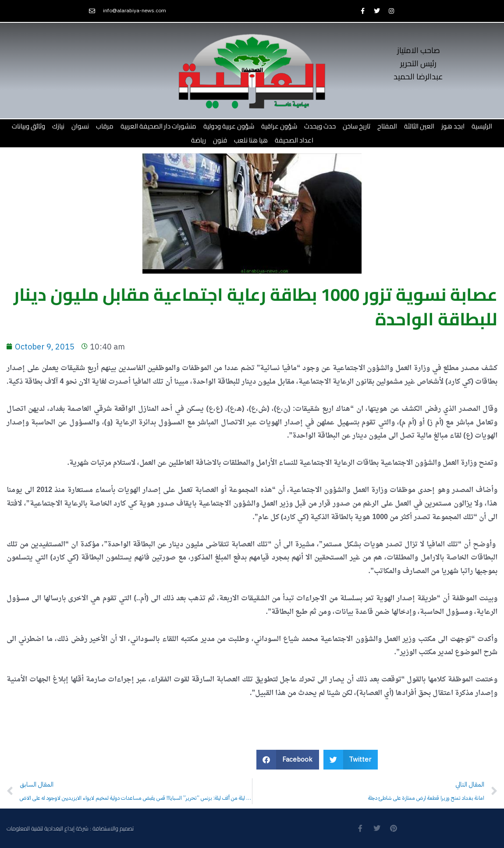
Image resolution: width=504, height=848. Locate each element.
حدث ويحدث (320, 126)
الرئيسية (482, 126)
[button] (288, 760)
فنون (220, 140)
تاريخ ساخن (357, 126)
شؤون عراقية (279, 126)
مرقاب (105, 126)
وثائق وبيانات (28, 126)
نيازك (58, 126)
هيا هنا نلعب (251, 140)
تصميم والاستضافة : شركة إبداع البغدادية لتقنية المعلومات (70, 828)
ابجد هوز (453, 126)
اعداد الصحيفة (294, 140)
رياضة (199, 140)
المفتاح (387, 126)
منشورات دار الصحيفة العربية (158, 126)
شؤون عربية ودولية (229, 126)
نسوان (80, 126)
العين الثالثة (419, 126)
